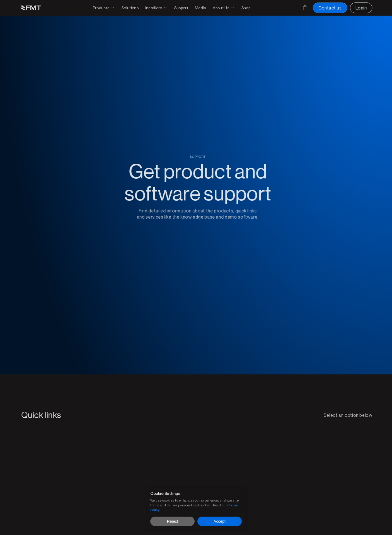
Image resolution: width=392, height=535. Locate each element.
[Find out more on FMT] (224, 8)
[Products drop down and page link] (104, 8)
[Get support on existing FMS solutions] (181, 8)
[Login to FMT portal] (361, 8)
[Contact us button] (330, 8)
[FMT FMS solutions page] (130, 8)
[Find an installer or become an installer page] (156, 8)
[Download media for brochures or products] (201, 8)
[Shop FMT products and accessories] (246, 8)
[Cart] (305, 8)
